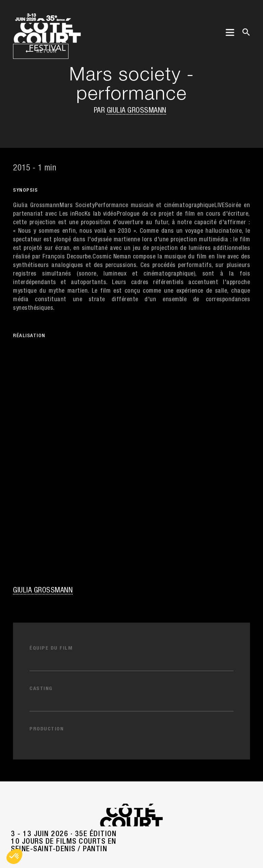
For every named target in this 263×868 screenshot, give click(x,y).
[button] (14, 856)
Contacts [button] (132, 647)
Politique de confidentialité (131, 837)
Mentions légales (132, 820)
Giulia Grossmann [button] (137, 111)
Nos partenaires (132, 679)
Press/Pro (132, 663)
